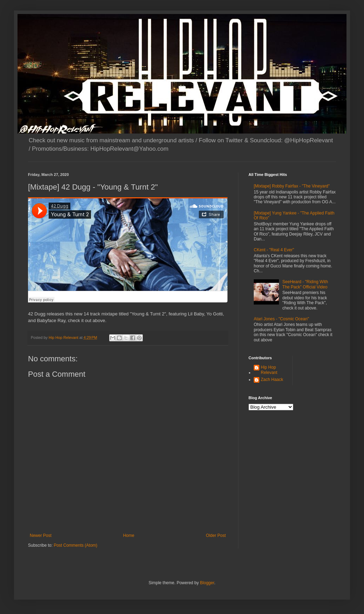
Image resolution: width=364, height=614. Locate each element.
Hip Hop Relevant (269, 370)
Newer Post (41, 535)
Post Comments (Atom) (75, 545)
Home (129, 535)
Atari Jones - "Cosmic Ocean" (281, 319)
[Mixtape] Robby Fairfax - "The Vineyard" (292, 186)
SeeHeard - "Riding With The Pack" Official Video (305, 284)
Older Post (216, 535)
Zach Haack (272, 380)
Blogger (207, 583)
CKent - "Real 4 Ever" (274, 250)
